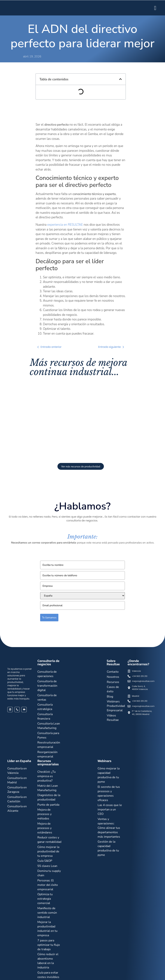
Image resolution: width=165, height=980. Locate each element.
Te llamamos (49, 618)
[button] (120, 79)
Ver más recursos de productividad (81, 466)
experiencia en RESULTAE (65, 225)
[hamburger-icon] (155, 8)
